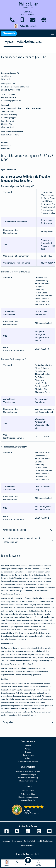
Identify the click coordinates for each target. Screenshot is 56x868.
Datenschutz (17, 841)
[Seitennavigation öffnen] (52, 33)
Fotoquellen (28, 723)
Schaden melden (28, 794)
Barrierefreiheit (30, 841)
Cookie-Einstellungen (45, 841)
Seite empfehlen (27, 846)
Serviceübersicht (28, 800)
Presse (28, 752)
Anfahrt (28, 758)
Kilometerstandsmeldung (28, 797)
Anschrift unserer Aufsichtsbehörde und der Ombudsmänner (28, 540)
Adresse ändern (28, 791)
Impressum (6, 841)
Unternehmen (28, 755)
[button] (28, 26)
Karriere (28, 749)
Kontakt (28, 746)
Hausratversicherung (28, 781)
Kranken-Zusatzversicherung (28, 771)
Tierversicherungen (28, 775)
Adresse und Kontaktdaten (28, 530)
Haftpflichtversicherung (28, 778)
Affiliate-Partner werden (28, 761)
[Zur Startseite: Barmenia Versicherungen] (10, 34)
